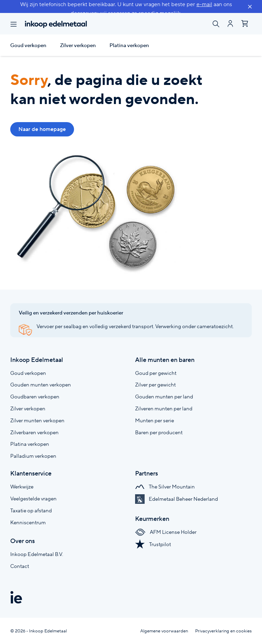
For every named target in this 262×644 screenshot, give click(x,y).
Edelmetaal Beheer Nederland (177, 499)
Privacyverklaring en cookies (223, 631)
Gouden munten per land (164, 397)
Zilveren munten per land (164, 408)
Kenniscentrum (28, 522)
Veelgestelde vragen (33, 499)
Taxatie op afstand (31, 510)
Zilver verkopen (78, 45)
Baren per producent (159, 432)
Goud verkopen (28, 45)
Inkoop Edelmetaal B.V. (37, 554)
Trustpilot (153, 544)
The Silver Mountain (165, 487)
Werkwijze (22, 487)
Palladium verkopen (33, 456)
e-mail (204, 4)
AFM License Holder (166, 532)
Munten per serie (155, 420)
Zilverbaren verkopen (34, 432)
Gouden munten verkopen (41, 385)
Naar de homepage (42, 129)
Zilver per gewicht (155, 385)
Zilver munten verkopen (37, 420)
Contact (20, 566)
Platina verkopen (129, 45)
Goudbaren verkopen (35, 397)
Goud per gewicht (156, 373)
